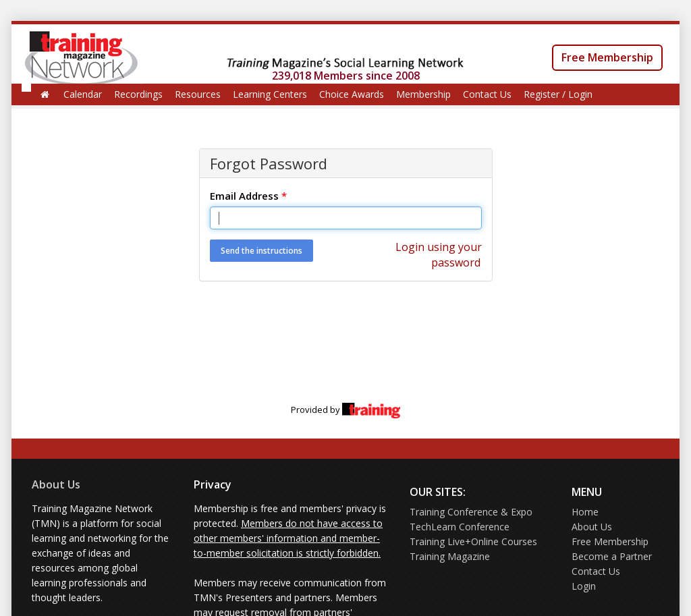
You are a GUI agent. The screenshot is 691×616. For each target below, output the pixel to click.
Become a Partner (612, 556)
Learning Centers (270, 94)
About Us (56, 484)
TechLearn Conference (460, 527)
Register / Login (558, 94)
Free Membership (607, 57)
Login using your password (439, 255)
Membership (423, 94)
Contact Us (487, 94)
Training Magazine (450, 556)
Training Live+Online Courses (473, 541)
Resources (198, 94)
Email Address (248, 196)
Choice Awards (352, 94)
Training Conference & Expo (471, 512)
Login (584, 586)
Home (585, 512)
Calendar (83, 94)
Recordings (138, 94)
